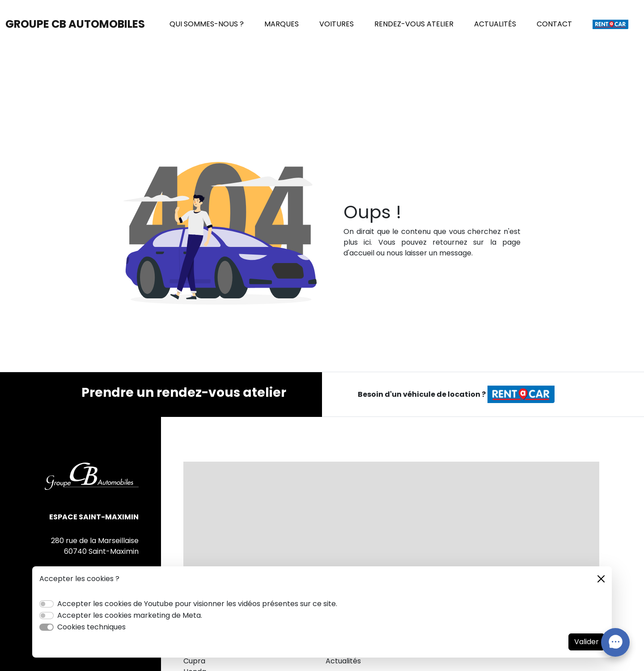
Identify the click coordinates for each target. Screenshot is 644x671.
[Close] (601, 579)
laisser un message (438, 253)
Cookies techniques (91, 627)
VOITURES (337, 24)
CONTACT (554, 24)
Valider (587, 642)
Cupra (194, 661)
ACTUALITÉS (495, 24)
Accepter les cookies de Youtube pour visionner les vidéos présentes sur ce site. (197, 604)
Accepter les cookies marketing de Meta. (130, 615)
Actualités (343, 661)
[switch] (47, 604)
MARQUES (282, 24)
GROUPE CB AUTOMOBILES (75, 24)
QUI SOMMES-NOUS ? (207, 24)
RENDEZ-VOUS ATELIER (414, 24)
